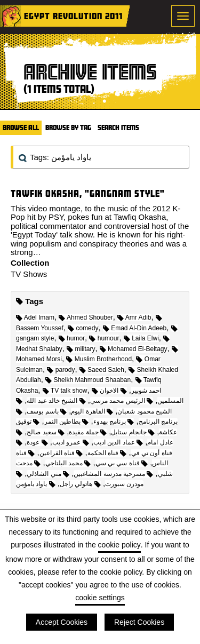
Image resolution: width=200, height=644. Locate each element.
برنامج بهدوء (114, 422)
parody (61, 370)
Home (11, 16)
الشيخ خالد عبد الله (56, 401)
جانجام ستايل (133, 432)
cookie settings (100, 598)
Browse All (21, 128)
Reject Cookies (139, 622)
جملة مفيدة (88, 432)
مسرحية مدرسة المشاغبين (113, 474)
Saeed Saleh (102, 370)
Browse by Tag (68, 128)
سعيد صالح (46, 432)
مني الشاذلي (48, 474)
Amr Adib (134, 317)
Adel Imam (35, 317)
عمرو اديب (71, 442)
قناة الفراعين (61, 453)
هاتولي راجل (80, 484)
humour (104, 338)
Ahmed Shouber (86, 317)
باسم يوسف (47, 411)
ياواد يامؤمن (36, 484)
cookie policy (119, 545)
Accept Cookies (62, 622)
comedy (83, 328)
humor (72, 338)
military (81, 349)
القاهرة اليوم (92, 411)
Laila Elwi (141, 338)
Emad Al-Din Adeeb (135, 328)
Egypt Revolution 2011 (73, 16)
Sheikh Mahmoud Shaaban (88, 380)
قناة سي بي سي (122, 463)
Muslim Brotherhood (99, 359)
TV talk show (65, 391)
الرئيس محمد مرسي (122, 401)
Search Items (118, 128)
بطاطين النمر (67, 422)
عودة (37, 442)
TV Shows (29, 274)
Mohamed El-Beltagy (134, 349)
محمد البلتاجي (68, 463)
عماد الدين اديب (118, 442)
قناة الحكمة (107, 453)
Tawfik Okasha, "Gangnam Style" (88, 193)
